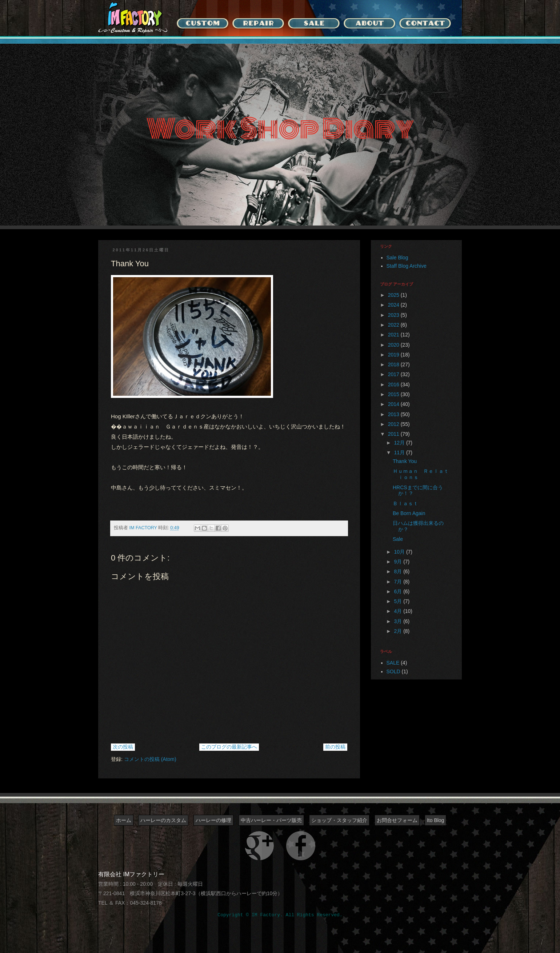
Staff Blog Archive (407, 266)
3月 (399, 621)
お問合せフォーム (397, 820)
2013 (394, 414)
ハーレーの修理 (213, 820)
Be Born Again (409, 513)
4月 (399, 611)
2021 (394, 335)
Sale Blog (397, 258)
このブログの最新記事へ (229, 747)
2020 (394, 345)
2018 (394, 364)
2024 (394, 305)
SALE (393, 663)
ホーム (124, 820)
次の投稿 (123, 747)
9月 (399, 562)
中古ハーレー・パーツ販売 (271, 820)
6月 (399, 591)
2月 (399, 631)
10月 (400, 552)
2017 (394, 374)
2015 (394, 394)
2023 (394, 315)
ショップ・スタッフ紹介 (339, 820)
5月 (399, 601)
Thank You (405, 461)
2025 (394, 295)
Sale (398, 539)
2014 (394, 404)
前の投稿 (335, 747)
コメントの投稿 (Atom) (150, 759)
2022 (394, 325)
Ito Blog (435, 820)
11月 (400, 452)
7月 (399, 582)
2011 (394, 434)
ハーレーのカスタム (163, 820)
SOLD (393, 671)
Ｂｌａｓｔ (405, 503)
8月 (399, 571)
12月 (400, 443)
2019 (394, 355)
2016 (394, 384)
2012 (394, 424)
